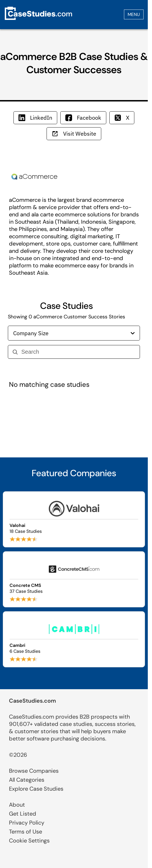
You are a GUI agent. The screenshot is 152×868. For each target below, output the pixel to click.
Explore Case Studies (36, 789)
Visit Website (74, 134)
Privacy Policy (27, 823)
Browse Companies (34, 771)
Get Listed (23, 814)
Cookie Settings (29, 841)
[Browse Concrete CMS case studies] (74, 579)
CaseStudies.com (33, 701)
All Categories (27, 780)
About (17, 805)
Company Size (74, 333)
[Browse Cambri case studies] (74, 639)
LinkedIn (35, 118)
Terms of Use (26, 832)
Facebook (83, 118)
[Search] (78, 352)
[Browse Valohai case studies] (74, 519)
